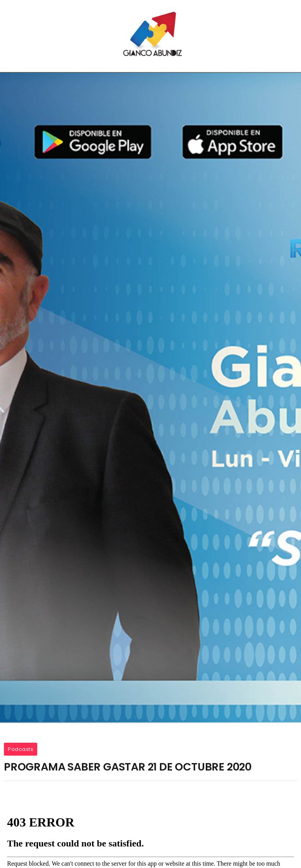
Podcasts (21, 749)
